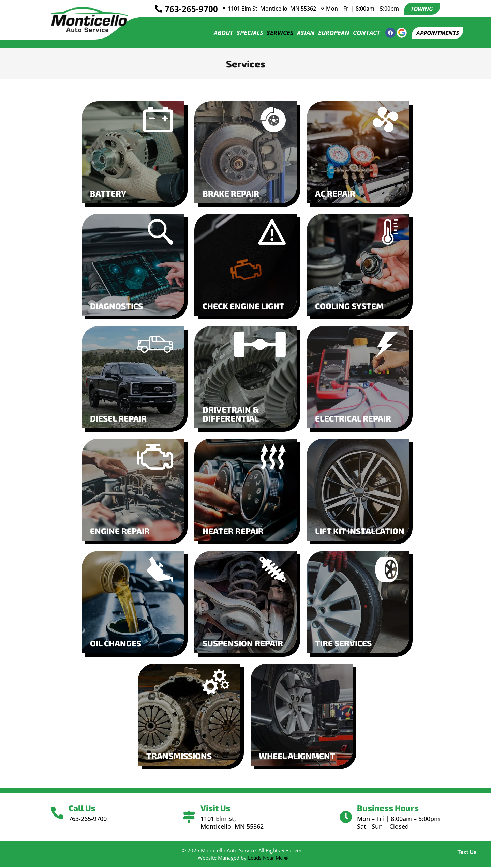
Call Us (85, 809)
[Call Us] (59, 814)
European (329, 34)
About (219, 34)
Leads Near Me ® (268, 858)
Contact (362, 34)
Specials (245, 34)
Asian (301, 34)
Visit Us (217, 809)
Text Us (467, 852)
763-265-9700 (188, 9)
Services (276, 34)
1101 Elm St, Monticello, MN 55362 (271, 9)
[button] (435, 34)
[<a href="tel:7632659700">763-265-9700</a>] (155, 9)
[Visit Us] (189, 818)
